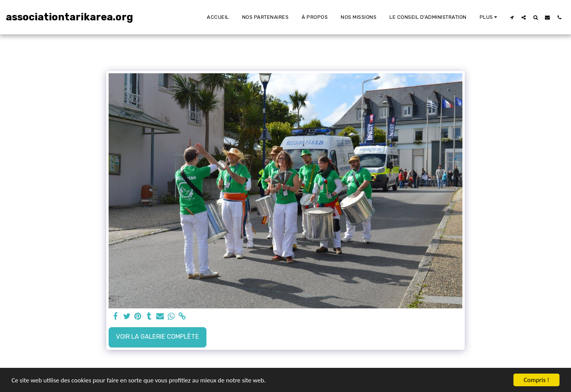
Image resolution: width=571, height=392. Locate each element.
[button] (512, 17)
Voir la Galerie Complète (158, 337)
